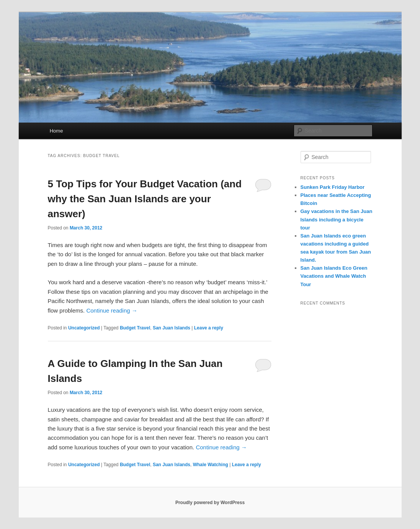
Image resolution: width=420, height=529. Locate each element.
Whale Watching (211, 465)
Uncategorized (84, 328)
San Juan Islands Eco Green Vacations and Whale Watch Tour (334, 276)
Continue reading (112, 310)
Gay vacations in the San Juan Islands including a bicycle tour (337, 219)
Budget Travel (135, 328)
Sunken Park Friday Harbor (333, 187)
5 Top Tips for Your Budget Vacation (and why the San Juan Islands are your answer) (145, 199)
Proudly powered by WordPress (210, 503)
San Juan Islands (172, 328)
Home (56, 131)
